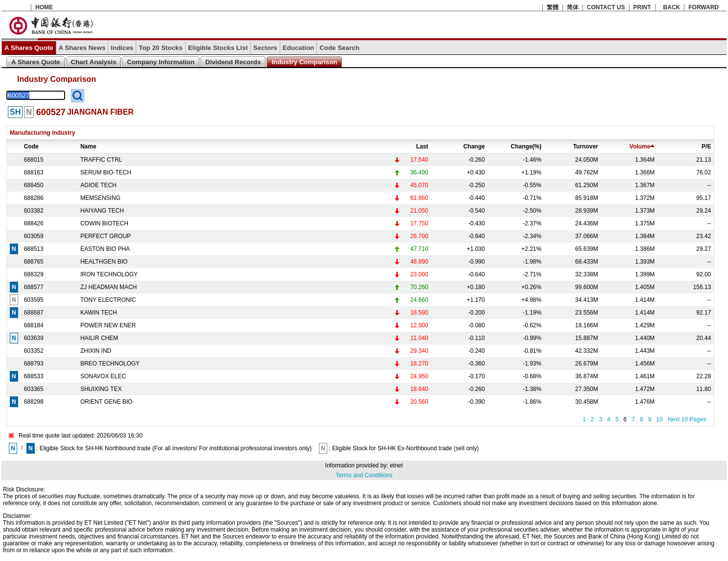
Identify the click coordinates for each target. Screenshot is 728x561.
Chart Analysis (94, 62)
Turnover (586, 146)
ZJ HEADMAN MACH (109, 287)
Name (88, 146)
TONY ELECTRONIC (108, 300)
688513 (34, 249)
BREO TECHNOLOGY (110, 364)
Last (422, 146)
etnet (397, 465)
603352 (34, 351)
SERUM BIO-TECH (106, 172)
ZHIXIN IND (96, 351)
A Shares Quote (29, 48)
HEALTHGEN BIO (104, 262)
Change (474, 146)
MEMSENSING (100, 198)
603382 (34, 211)
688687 (34, 313)
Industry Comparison (304, 62)
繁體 (553, 7)
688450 (34, 185)
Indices (122, 48)
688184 (34, 325)
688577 (34, 287)
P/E (706, 146)
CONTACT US (606, 7)
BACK (672, 7)
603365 (34, 389)
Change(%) (526, 146)
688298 (34, 402)
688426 (34, 223)
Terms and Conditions (364, 475)
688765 (34, 262)
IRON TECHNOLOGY (109, 274)
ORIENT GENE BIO (106, 402)
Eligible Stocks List (218, 48)
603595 (34, 300)
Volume (642, 146)
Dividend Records (233, 62)
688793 (34, 364)
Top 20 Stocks (160, 48)
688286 (34, 198)
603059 (34, 236)
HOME (44, 7)
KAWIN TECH (99, 313)
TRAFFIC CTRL (101, 160)
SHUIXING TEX (101, 389)
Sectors (265, 48)
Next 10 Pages (687, 419)
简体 (573, 7)
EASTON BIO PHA (105, 249)
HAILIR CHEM (99, 338)
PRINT (642, 7)
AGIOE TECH (98, 185)
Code (31, 146)
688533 (34, 376)
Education (298, 48)
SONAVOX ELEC (103, 376)
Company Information (161, 62)
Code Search (339, 48)
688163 (34, 172)
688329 (34, 274)
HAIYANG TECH (102, 211)
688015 (34, 160)
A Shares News (82, 48)
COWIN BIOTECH (104, 223)
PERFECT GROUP (106, 236)
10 (659, 419)
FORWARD (704, 7)
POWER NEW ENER (108, 325)
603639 (34, 338)
